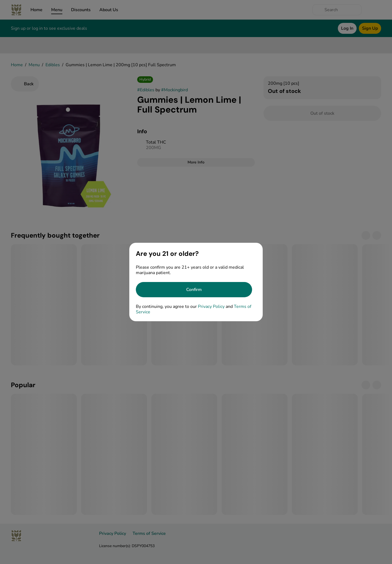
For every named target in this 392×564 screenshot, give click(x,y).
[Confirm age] (194, 290)
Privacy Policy (211, 307)
